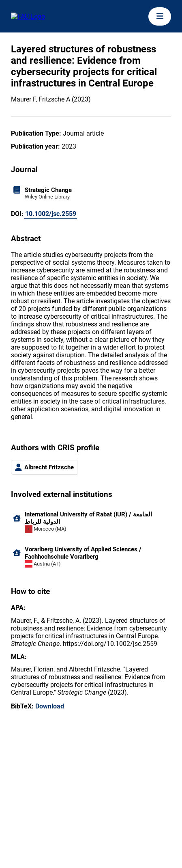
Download (50, 706)
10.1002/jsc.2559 (51, 214)
